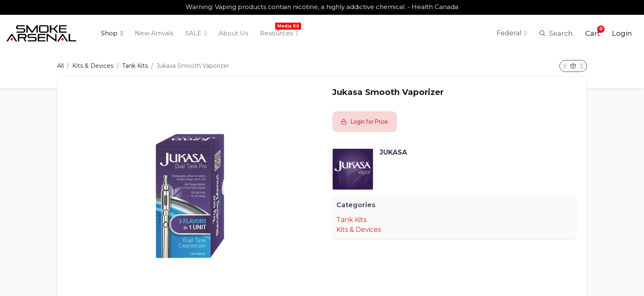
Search (556, 31)
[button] (593, 31)
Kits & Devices (93, 61)
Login (622, 31)
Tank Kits (135, 61)
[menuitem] (112, 31)
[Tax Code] (512, 31)
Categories (356, 200)
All (60, 61)
